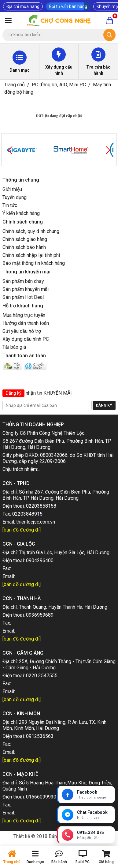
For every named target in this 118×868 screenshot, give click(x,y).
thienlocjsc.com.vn (36, 522)
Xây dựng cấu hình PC (26, 339)
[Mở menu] (8, 21)
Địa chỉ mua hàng (23, 6)
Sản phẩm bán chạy (23, 281)
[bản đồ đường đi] (22, 530)
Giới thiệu (12, 189)
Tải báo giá (14, 347)
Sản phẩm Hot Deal (23, 297)
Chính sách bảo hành (24, 247)
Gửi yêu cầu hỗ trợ (22, 331)
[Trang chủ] (59, 21)
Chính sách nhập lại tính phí (31, 255)
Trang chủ (15, 85)
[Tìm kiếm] (109, 35)
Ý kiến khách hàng (21, 213)
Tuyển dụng (15, 197)
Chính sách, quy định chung (31, 231)
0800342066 (54, 455)
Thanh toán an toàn (24, 356)
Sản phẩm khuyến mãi (26, 289)
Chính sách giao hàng (25, 239)
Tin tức (10, 205)
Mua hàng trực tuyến (24, 315)
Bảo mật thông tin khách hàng (34, 263)
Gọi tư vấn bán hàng (68, 6)
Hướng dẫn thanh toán (26, 323)
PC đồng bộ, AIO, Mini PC (59, 85)
